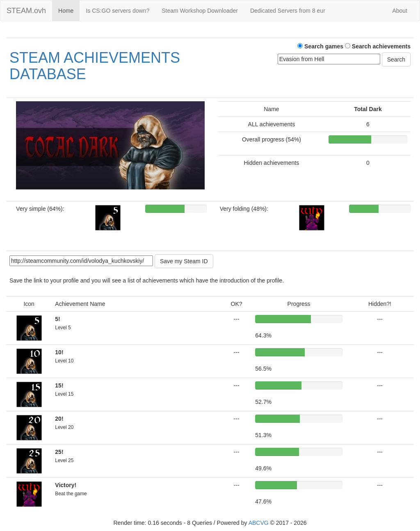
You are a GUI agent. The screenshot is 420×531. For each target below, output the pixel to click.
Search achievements (378, 46)
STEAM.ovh (26, 11)
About (400, 11)
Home (66, 11)
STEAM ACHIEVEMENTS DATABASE (95, 66)
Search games (320, 46)
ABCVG (259, 523)
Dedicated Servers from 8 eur (288, 11)
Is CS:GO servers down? (118, 11)
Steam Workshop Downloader (200, 11)
